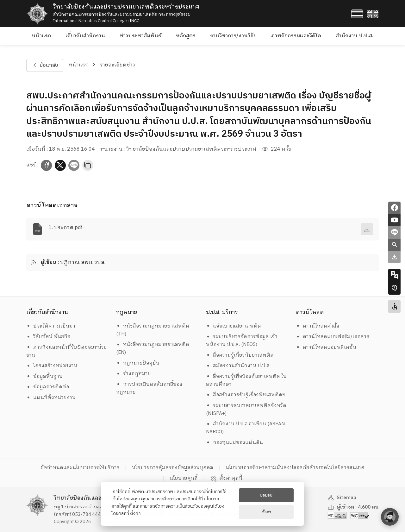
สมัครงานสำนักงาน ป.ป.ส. (238, 366)
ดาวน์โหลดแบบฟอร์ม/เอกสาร (333, 337)
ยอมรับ (266, 495)
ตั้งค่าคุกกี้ (226, 479)
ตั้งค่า (135, 514)
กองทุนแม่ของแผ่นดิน (235, 443)
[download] (367, 229)
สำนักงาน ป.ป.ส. (355, 36)
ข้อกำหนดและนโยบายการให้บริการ (80, 468)
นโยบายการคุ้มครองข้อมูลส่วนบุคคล (173, 468)
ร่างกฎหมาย (134, 374)
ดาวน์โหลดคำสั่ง (318, 326)
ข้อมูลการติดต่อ (48, 387)
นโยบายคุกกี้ (184, 478)
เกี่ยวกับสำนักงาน (85, 36)
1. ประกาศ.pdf (66, 228)
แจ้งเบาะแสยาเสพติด (234, 326)
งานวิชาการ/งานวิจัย (233, 36)
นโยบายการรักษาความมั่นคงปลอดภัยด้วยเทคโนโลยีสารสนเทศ (295, 468)
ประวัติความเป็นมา (51, 326)
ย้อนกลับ (45, 65)
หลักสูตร (186, 36)
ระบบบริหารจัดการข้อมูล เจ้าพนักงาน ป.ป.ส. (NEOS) (242, 341)
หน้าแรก (41, 36)
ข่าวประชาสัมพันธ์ (140, 36)
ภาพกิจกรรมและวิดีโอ (296, 36)
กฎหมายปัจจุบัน (138, 363)
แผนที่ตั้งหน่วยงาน (51, 398)
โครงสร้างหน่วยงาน (52, 366)
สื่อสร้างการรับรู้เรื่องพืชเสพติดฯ (246, 395)
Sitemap (342, 498)
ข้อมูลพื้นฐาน (45, 376)
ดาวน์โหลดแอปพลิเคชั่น (326, 347)
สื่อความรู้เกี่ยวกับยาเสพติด (240, 355)
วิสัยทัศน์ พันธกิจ (49, 337)
